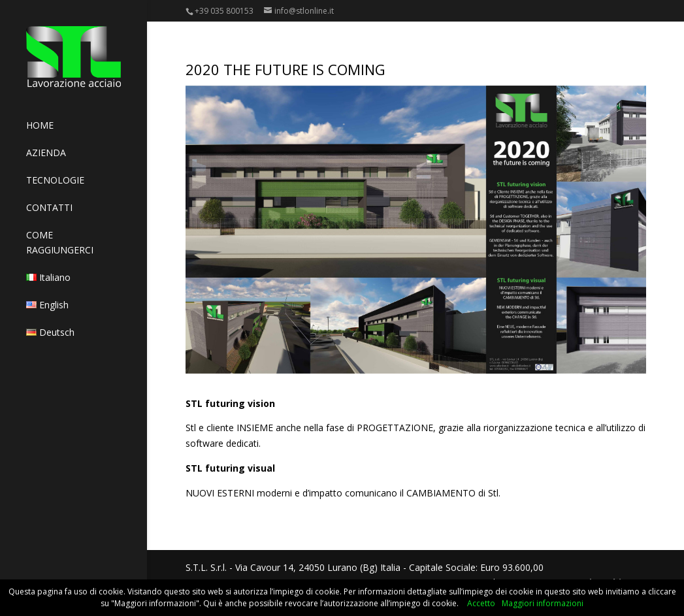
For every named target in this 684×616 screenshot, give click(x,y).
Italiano (48, 277)
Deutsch (50, 332)
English (47, 305)
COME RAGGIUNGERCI (60, 242)
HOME (40, 125)
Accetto (481, 603)
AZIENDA (46, 153)
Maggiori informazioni (543, 603)
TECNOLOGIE (55, 180)
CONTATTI (49, 207)
